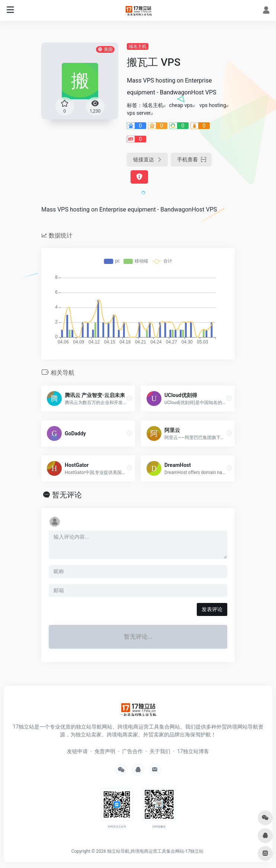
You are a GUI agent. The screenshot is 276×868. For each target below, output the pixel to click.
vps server (139, 113)
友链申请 (77, 751)
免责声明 (105, 751)
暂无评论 (67, 495)
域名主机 (138, 46)
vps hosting (213, 105)
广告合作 (132, 751)
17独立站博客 (193, 751)
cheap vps (181, 105)
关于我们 (160, 751)
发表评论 (212, 609)
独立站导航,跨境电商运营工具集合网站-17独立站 (155, 851)
